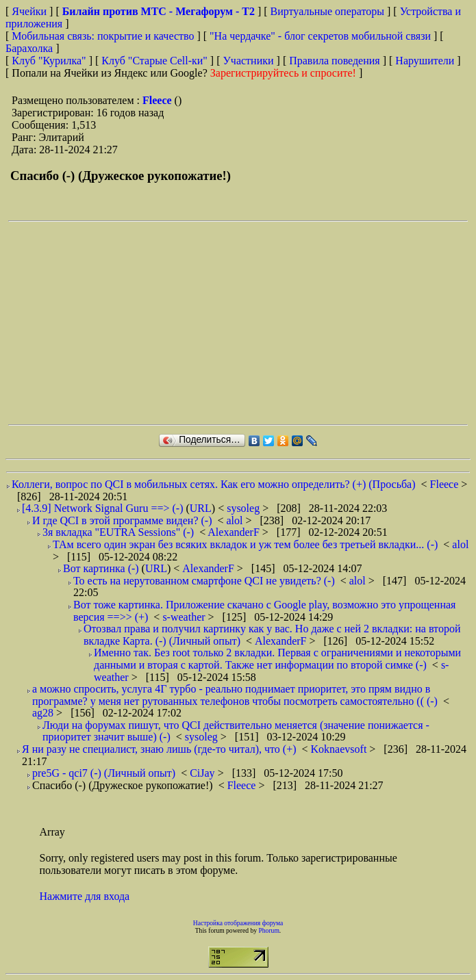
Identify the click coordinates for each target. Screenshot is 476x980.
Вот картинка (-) (101, 568)
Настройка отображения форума (238, 923)
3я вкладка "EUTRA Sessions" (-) (118, 532)
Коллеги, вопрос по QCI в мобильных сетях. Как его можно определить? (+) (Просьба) (214, 484)
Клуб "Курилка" (49, 61)
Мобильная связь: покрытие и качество (103, 36)
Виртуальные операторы (327, 11)
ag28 (44, 713)
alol (236, 520)
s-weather (185, 617)
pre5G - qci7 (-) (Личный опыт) (104, 773)
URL (201, 508)
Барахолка (29, 48)
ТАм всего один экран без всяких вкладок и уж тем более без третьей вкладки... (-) (245, 544)
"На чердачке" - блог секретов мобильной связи (320, 36)
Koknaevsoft (340, 749)
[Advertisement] (242, 323)
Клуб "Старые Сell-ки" (154, 61)
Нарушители (425, 61)
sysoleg (245, 508)
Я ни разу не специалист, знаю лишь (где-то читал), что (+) (159, 749)
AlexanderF (235, 532)
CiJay (203, 773)
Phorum (268, 930)
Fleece (159, 100)
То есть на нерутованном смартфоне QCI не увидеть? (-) (204, 581)
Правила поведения (335, 61)
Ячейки (30, 11)
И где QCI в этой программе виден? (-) (122, 520)
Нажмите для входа (85, 896)
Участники (249, 61)
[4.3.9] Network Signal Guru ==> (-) (102, 508)
